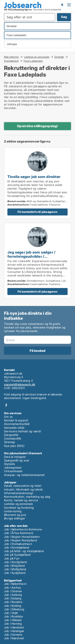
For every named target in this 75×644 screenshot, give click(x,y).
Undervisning (13, 511)
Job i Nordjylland (15, 562)
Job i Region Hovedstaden (22, 537)
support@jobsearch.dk (20, 384)
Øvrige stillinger (14, 518)
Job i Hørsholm (14, 627)
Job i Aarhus (12, 587)
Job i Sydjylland (15, 573)
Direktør (59, 57)
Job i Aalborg (13, 595)
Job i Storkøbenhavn (18, 544)
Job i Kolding (13, 606)
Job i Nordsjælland (17, 547)
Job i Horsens (13, 635)
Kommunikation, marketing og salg (27, 497)
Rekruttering (11, 57)
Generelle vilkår (14, 428)
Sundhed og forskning (19, 508)
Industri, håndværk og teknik (23, 489)
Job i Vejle (11, 613)
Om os (8, 417)
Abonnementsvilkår (17, 424)
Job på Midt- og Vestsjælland (24, 551)
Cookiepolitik (13, 438)
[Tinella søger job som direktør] (37, 183)
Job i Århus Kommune (19, 533)
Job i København (15, 584)
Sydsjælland (11, 61)
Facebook (6, 405)
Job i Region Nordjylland (20, 540)
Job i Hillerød (13, 620)
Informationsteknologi (18, 493)
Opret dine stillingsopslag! (37, 126)
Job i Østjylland (14, 566)
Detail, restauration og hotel (23, 486)
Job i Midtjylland (15, 569)
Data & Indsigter (15, 457)
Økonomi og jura (15, 515)
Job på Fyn (12, 558)
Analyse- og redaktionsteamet (24, 475)
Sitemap (9, 442)
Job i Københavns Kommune (23, 529)
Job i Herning (13, 624)
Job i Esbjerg (13, 598)
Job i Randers (13, 602)
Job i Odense (13, 591)
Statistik (9, 464)
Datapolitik (11, 435)
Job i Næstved (14, 638)
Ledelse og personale (37, 57)
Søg (64, 17)
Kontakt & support (16, 420)
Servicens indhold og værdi (22, 431)
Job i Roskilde (13, 616)
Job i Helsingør (14, 631)
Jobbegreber (13, 468)
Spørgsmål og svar (17, 460)
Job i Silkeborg (14, 609)
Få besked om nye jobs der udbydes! (62, 5)
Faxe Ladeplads (33, 61)
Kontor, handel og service (21, 500)
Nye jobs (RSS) (14, 446)
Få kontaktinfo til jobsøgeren (37, 212)
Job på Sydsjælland (17, 555)
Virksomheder (13, 471)
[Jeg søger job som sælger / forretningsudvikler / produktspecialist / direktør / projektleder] (37, 261)
